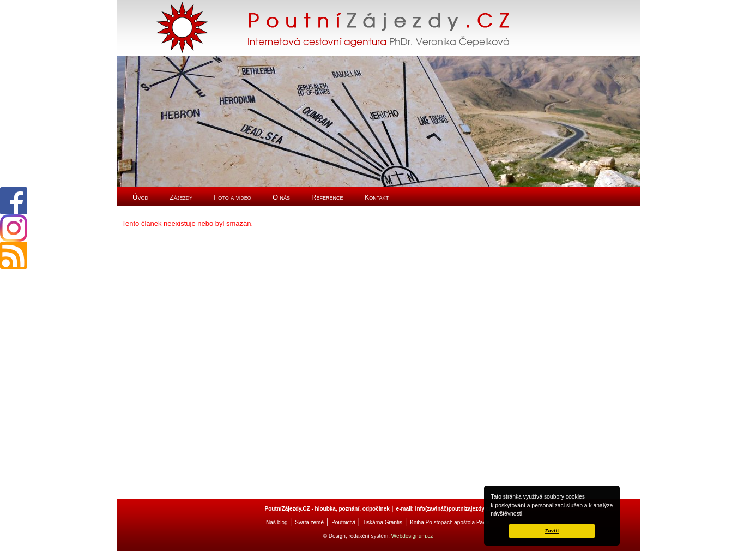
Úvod (140, 197)
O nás (281, 197)
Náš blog (277, 522)
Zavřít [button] (552, 531)
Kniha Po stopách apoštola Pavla (450, 522)
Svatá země (309, 522)
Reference (327, 197)
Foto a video (232, 197)
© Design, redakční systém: (357, 536)
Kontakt (377, 197)
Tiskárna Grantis (382, 522)
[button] (527, 514)
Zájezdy (181, 197)
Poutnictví (343, 522)
